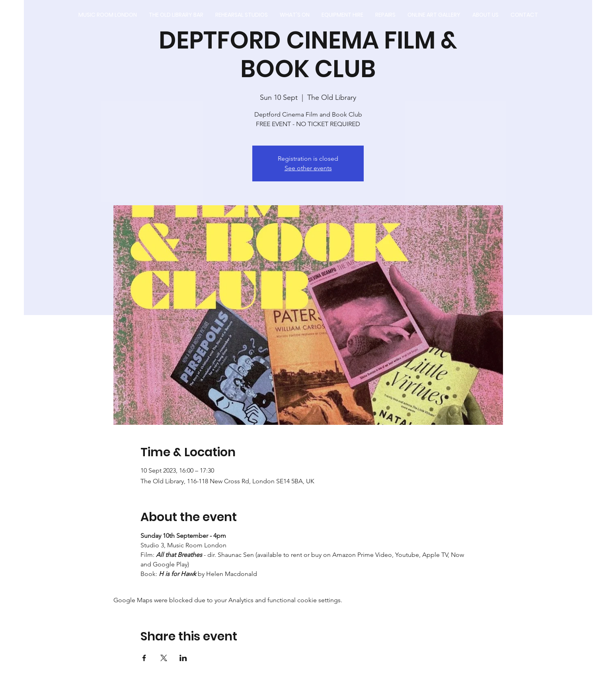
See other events (308, 168)
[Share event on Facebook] (144, 658)
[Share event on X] (164, 658)
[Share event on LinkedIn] (183, 658)
